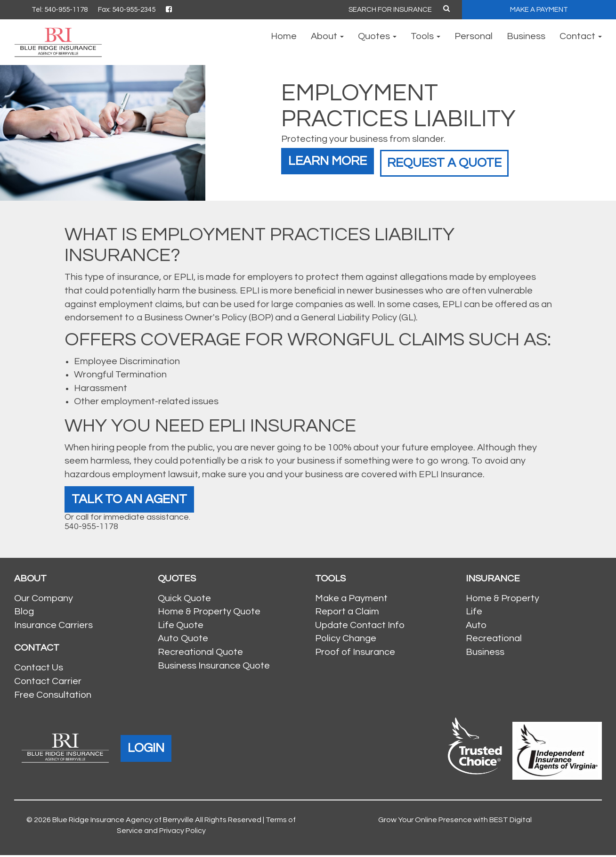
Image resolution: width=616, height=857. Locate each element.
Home (284, 36)
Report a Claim (347, 614)
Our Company (44, 600)
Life (474, 614)
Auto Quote (183, 641)
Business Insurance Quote (214, 668)
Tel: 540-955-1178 (60, 10)
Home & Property (503, 600)
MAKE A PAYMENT (539, 10)
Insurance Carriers (53, 627)
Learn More (332, 159)
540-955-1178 (91, 528)
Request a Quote (461, 159)
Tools (426, 36)
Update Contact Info (360, 627)
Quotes (377, 36)
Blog (24, 614)
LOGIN (148, 750)
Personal (474, 36)
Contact (581, 36)
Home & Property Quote (209, 614)
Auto (476, 627)
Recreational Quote (200, 654)
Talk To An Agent (135, 500)
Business (526, 36)
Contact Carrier (48, 683)
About (327, 36)
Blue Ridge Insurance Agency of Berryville (123, 822)
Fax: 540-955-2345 (127, 10)
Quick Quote (184, 600)
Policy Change (346, 641)
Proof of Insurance (355, 654)
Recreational (494, 641)
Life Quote (181, 627)
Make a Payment (351, 600)
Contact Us (39, 670)
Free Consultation (53, 697)
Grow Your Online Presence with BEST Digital (455, 822)
